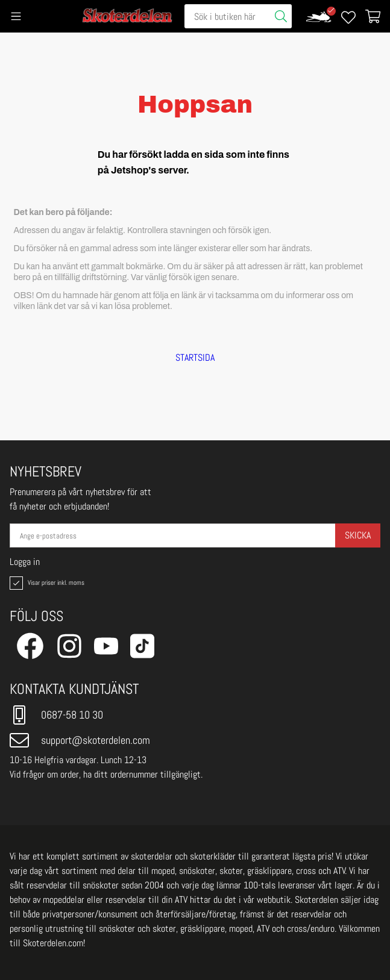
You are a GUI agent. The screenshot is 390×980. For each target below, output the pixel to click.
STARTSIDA (195, 358)
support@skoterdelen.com (80, 740)
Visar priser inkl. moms (46, 583)
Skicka (358, 535)
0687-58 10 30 (56, 715)
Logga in (25, 562)
